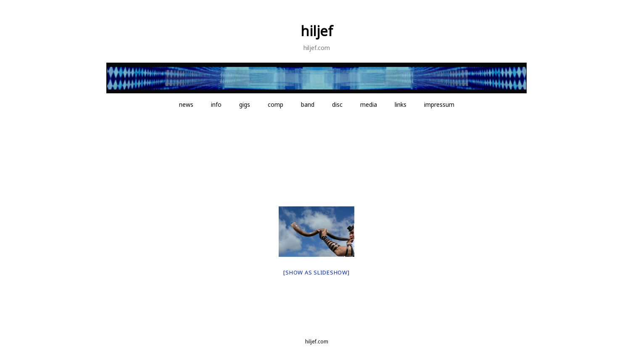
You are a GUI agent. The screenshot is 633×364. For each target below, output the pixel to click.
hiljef (317, 31)
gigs (245, 104)
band (308, 104)
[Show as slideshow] (316, 272)
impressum (439, 104)
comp (276, 104)
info (216, 104)
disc (337, 104)
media (369, 104)
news (186, 104)
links (401, 104)
